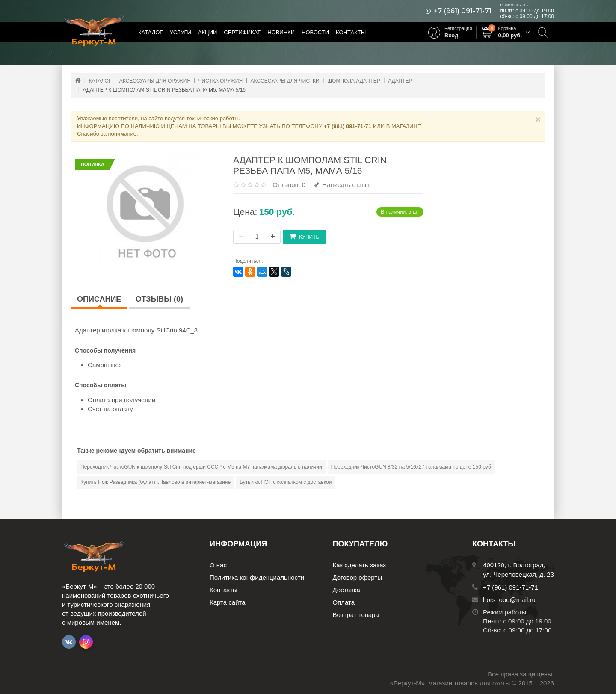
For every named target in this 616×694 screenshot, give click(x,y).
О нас (218, 565)
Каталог (150, 32)
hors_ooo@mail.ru (509, 600)
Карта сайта (228, 602)
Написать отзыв (342, 185)
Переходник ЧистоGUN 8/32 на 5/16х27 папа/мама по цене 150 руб (411, 467)
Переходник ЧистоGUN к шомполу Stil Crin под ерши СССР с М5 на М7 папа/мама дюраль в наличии (201, 467)
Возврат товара (356, 615)
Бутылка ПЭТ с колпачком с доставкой (286, 482)
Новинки (281, 32)
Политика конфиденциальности (257, 577)
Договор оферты (358, 577)
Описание (99, 299)
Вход (451, 35)
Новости (315, 32)
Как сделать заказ (360, 565)
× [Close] (538, 119)
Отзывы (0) (159, 299)
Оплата (344, 602)
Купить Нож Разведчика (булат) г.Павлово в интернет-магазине (155, 482)
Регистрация (458, 28)
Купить (304, 236)
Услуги (180, 32)
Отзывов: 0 (289, 185)
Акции (208, 32)
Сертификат (242, 32)
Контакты (351, 32)
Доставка (346, 590)
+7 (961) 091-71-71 (462, 11)
